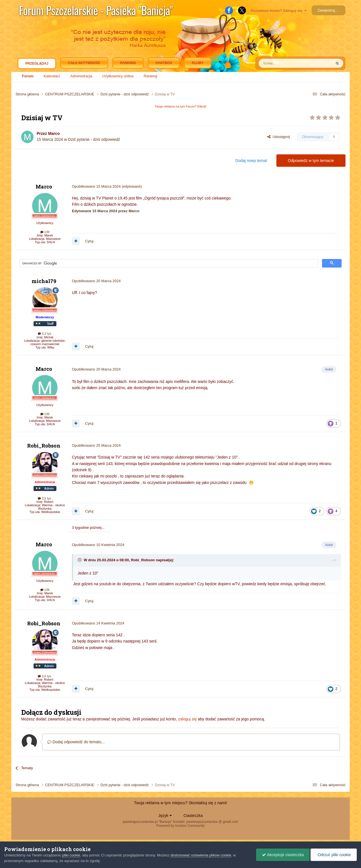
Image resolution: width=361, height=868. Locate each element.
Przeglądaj (37, 65)
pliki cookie (71, 855)
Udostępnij (279, 137)
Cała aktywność (84, 63)
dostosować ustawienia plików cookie (201, 855)
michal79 (44, 281)
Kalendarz (52, 76)
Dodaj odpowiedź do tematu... (76, 742)
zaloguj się (187, 719)
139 (45, 232)
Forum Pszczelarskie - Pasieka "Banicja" (96, 10)
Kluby (198, 63)
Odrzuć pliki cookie (334, 855)
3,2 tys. (45, 334)
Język (165, 816)
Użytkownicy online (118, 76)
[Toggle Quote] (80, 560)
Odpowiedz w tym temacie (311, 161)
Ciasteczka (193, 816)
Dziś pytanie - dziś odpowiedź (94, 139)
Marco (54, 133)
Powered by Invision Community (180, 826)
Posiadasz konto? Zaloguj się (279, 11)
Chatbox (164, 63)
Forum (28, 76)
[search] (72, 264)
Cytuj (89, 241)
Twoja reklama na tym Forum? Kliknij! (181, 106)
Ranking (151, 76)
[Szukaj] (282, 63)
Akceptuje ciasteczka (283, 855)
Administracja (81, 76)
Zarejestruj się (329, 10)
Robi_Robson (44, 446)
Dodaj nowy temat (251, 161)
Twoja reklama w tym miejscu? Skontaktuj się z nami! (180, 803)
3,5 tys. (45, 498)
